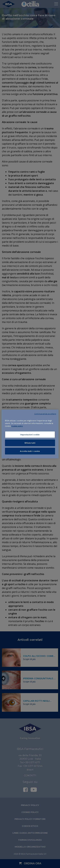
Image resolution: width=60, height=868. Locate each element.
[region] (30, 434)
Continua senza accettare (45, 414)
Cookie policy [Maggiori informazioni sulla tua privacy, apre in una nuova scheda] (17, 426)
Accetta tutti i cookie (30, 451)
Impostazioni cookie (30, 435)
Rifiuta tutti (30, 443)
